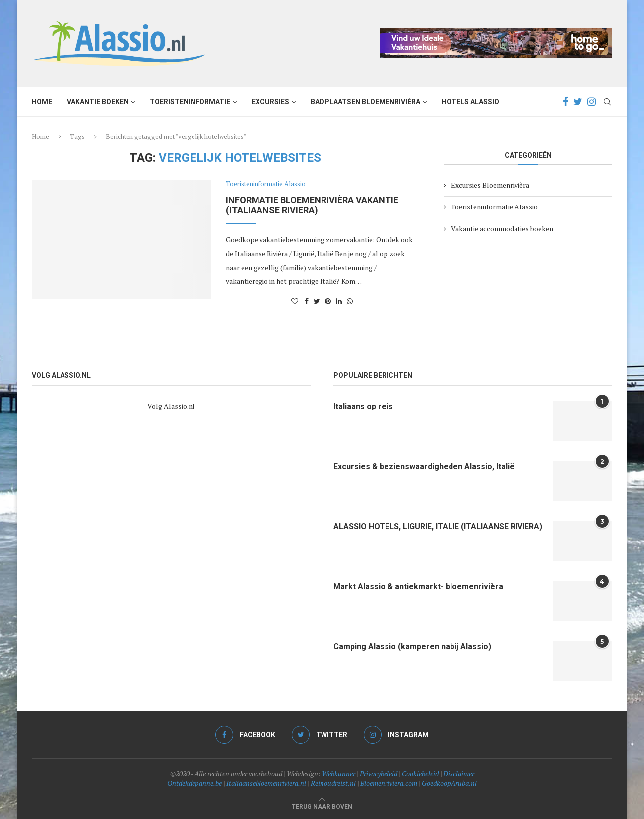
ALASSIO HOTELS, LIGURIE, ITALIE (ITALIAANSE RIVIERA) (438, 526)
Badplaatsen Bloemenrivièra (365, 102)
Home (42, 102)
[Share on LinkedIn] (339, 301)
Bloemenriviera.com (389, 783)
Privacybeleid (379, 774)
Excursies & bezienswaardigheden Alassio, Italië (424, 466)
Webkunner (339, 774)
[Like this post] (295, 301)
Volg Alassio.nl (171, 406)
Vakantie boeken (98, 102)
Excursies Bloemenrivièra (490, 185)
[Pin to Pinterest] (328, 301)
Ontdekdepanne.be (194, 783)
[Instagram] (592, 102)
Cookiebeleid (420, 774)
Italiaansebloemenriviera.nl (266, 783)
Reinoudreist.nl (333, 783)
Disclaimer (459, 774)
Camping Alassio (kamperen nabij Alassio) (412, 647)
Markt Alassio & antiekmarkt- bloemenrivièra (418, 586)
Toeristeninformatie (190, 102)
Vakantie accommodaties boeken (502, 229)
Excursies (270, 102)
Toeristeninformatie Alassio (266, 184)
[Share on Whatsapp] (350, 301)
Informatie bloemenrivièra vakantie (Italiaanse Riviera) (312, 205)
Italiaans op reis (363, 406)
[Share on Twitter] (317, 301)
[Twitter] (578, 102)
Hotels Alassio (470, 102)
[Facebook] (565, 102)
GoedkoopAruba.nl (449, 783)
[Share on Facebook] (307, 301)
